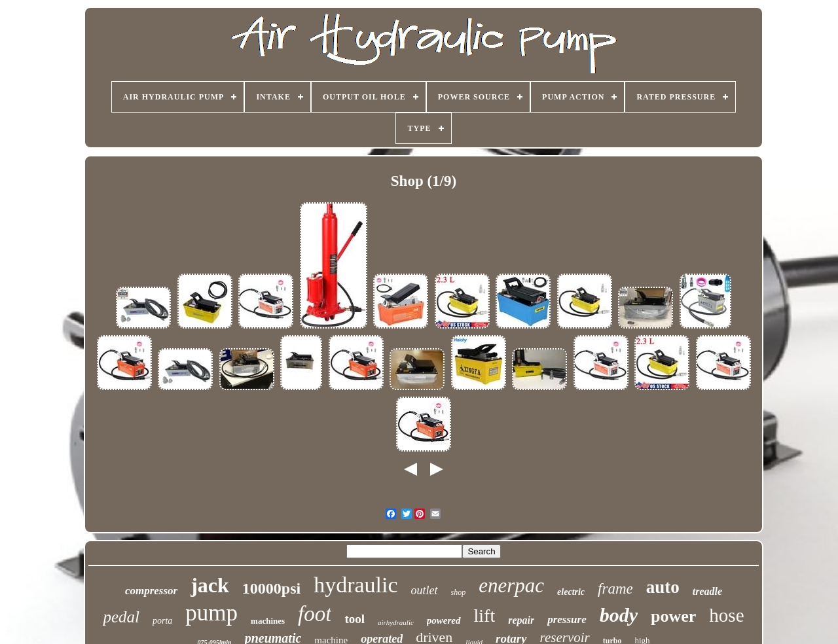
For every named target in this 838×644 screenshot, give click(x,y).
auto (663, 587)
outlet (425, 590)
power (673, 616)
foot (315, 614)
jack (210, 585)
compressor (151, 591)
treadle (707, 591)
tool (355, 619)
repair (521, 620)
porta (162, 621)
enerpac (511, 585)
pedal (121, 617)
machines (268, 621)
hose (726, 615)
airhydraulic (396, 622)
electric (571, 592)
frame (615, 589)
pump (211, 613)
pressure (567, 619)
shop (459, 592)
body (619, 615)
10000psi (271, 588)
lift (485, 616)
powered (444, 620)
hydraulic (355, 585)
